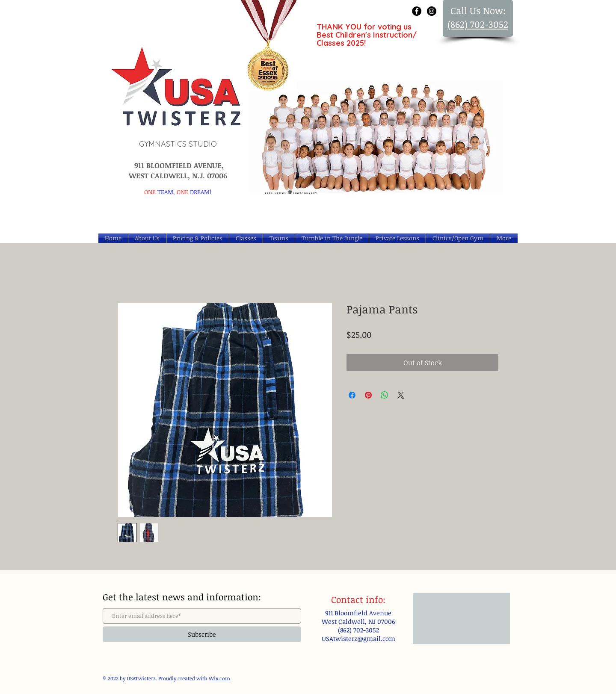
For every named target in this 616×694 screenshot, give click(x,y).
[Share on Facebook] (352, 395)
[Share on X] (401, 395)
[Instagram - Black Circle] (432, 11)
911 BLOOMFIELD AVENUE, (178, 165)
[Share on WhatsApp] (385, 395)
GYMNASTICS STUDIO (178, 144)
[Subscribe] (202, 634)
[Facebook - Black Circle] (417, 11)
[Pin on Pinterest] (368, 395)
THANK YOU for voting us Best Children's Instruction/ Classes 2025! (367, 35)
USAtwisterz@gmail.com (358, 638)
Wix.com (219, 678)
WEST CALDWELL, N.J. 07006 (178, 176)
